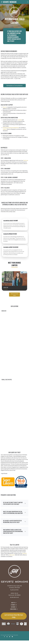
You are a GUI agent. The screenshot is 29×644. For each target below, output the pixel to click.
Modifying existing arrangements (12, 123)
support (9, 124)
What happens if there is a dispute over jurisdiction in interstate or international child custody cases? (13, 531)
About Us (13, 603)
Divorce (9, 111)
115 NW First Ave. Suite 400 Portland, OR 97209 (15, 587)
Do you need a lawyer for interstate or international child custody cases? (12, 522)
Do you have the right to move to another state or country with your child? (13, 503)
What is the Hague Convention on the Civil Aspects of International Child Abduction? (13, 512)
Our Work (13, 607)
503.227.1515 (14, 590)
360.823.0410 (14, 597)
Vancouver (13, 553)
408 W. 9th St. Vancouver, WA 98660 (14, 594)
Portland (21, 552)
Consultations (13, 609)
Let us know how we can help (14, 616)
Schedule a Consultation (14, 79)
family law (21, 165)
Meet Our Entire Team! (14, 301)
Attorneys (13, 605)
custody (18, 118)
